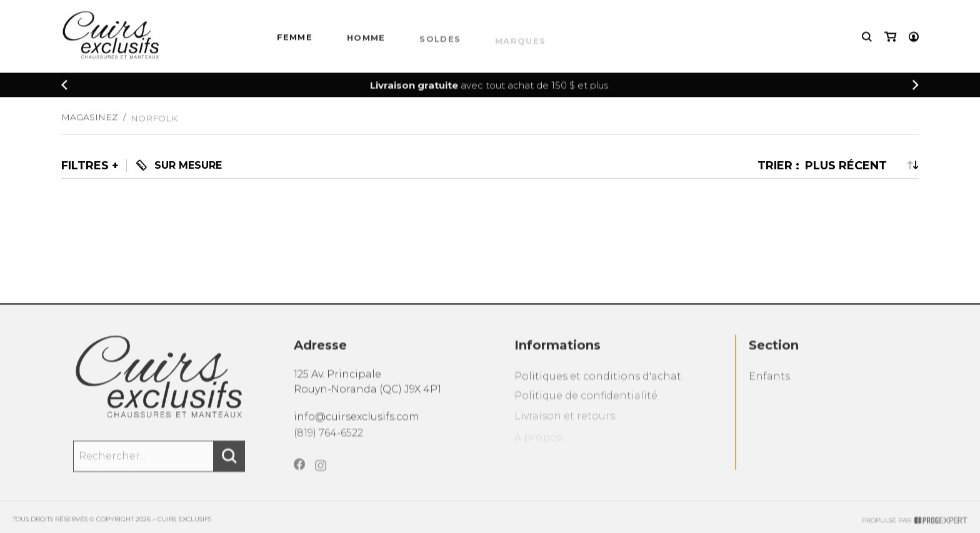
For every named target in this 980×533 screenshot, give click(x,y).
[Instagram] (321, 476)
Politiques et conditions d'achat (598, 384)
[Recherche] (867, 38)
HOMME (366, 41)
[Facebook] (299, 473)
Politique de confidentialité (586, 405)
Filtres (85, 166)
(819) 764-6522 (328, 439)
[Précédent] (64, 86)
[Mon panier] (890, 38)
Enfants (769, 384)
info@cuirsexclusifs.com (357, 421)
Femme (295, 39)
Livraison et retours (565, 426)
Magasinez (90, 121)
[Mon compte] (914, 38)
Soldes (440, 42)
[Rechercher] (229, 462)
